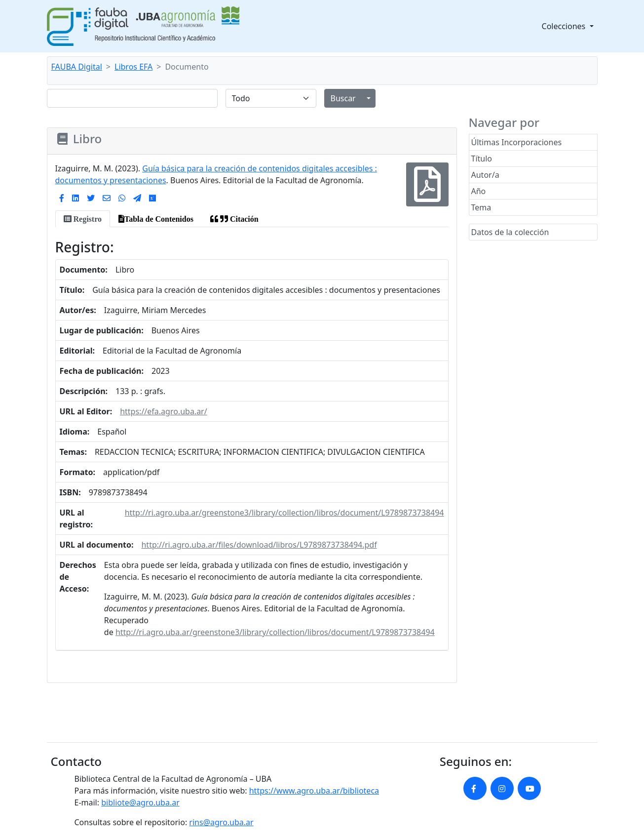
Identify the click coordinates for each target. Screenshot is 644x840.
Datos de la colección (510, 232)
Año (479, 191)
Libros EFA (133, 67)
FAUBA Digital (77, 67)
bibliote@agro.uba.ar (140, 802)
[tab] (83, 219)
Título (482, 159)
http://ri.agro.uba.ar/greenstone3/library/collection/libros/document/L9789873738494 (284, 513)
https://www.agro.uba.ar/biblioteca (314, 791)
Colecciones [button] (565, 26)
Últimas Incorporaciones (517, 142)
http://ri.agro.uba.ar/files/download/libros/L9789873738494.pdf (259, 545)
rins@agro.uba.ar (221, 822)
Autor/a (485, 175)
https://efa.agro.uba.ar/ (164, 411)
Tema (481, 207)
